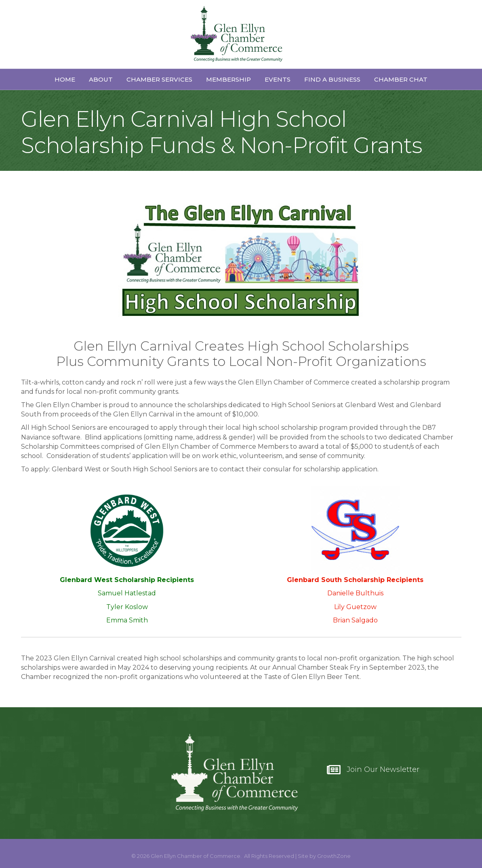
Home (65, 79)
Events (278, 79)
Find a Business (332, 79)
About (101, 79)
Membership (228, 79)
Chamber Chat (401, 79)
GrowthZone (334, 856)
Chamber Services (159, 79)
